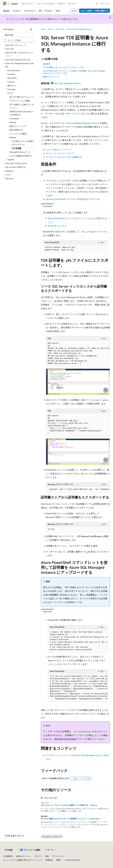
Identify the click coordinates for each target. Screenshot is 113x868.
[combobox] (19, 35)
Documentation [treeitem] (14, 70)
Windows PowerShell (56, 199)
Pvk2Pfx (95, 184)
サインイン (105, 3)
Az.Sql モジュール (56, 226)
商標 (58, 860)
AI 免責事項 (8, 856)
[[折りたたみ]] (31, 29)
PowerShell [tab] (47, 206)
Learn (43, 29)
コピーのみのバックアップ (59, 150)
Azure (51, 29)
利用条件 (49, 860)
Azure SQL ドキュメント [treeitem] (16, 45)
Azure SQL (60, 29)
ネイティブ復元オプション (54, 102)
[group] (78, 353)
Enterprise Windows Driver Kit (84, 192)
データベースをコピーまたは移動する (64, 157)
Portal (74, 11)
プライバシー (57, 856)
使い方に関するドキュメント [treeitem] (22, 97)
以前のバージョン (24, 856)
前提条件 (47, 64)
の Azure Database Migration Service (82, 123)
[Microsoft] (5, 4)
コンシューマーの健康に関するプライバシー (22, 860)
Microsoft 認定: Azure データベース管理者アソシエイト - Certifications (71, 819)
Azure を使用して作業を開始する (95, 11)
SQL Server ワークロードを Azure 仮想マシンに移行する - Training (69, 805)
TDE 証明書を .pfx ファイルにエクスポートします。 (64, 67)
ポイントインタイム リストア (60, 153)
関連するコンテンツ (51, 77)
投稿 (47, 856)
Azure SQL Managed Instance (79, 29)
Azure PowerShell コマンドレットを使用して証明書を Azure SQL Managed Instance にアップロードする (74, 72)
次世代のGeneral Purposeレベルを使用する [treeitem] (22, 113)
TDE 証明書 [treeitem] (16, 148)
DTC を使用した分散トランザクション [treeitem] (22, 106)
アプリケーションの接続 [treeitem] (20, 101)
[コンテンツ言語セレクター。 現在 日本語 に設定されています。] (9, 850)
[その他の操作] (107, 29)
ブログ (37, 856)
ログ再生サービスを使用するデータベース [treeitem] (23, 143)
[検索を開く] (97, 4)
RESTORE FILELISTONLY (65, 739)
